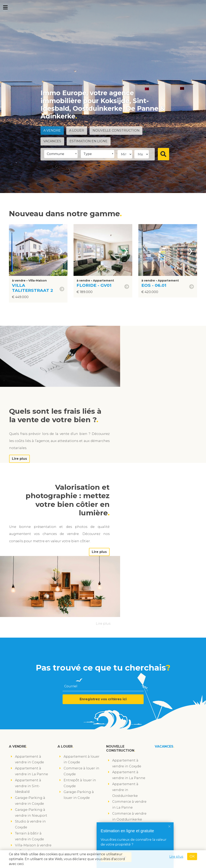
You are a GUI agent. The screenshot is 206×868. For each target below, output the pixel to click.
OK (192, 856)
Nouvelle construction (118, 131)
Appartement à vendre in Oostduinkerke (125, 699)
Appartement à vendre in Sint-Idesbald (28, 695)
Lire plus (140, 422)
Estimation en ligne (90, 141)
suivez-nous (21, 845)
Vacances (53, 141)
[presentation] (61, 250)
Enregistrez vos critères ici (103, 608)
